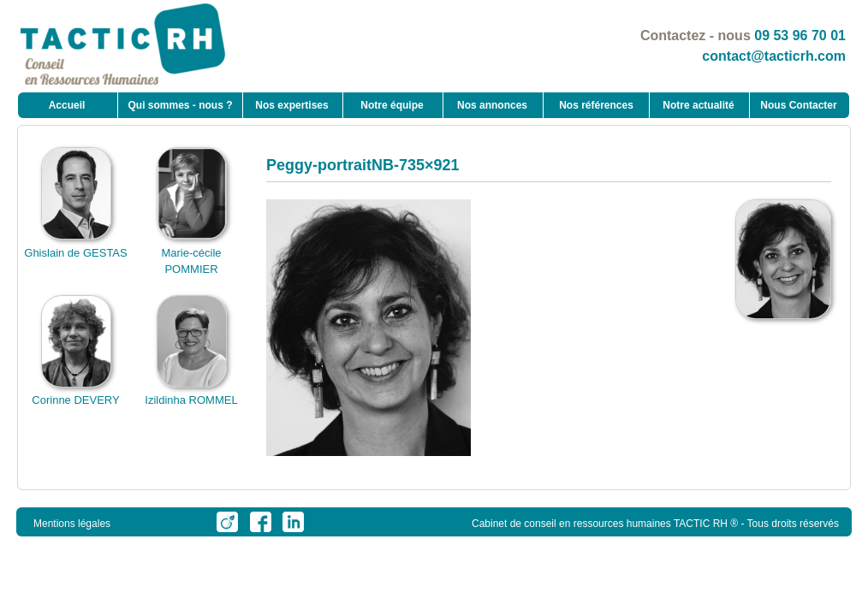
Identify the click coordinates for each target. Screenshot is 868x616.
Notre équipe (392, 105)
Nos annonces (492, 105)
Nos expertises (291, 105)
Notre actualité (698, 105)
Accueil (67, 105)
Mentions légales (72, 524)
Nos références (596, 105)
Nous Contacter (798, 105)
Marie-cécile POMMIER (192, 252)
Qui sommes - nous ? (180, 105)
